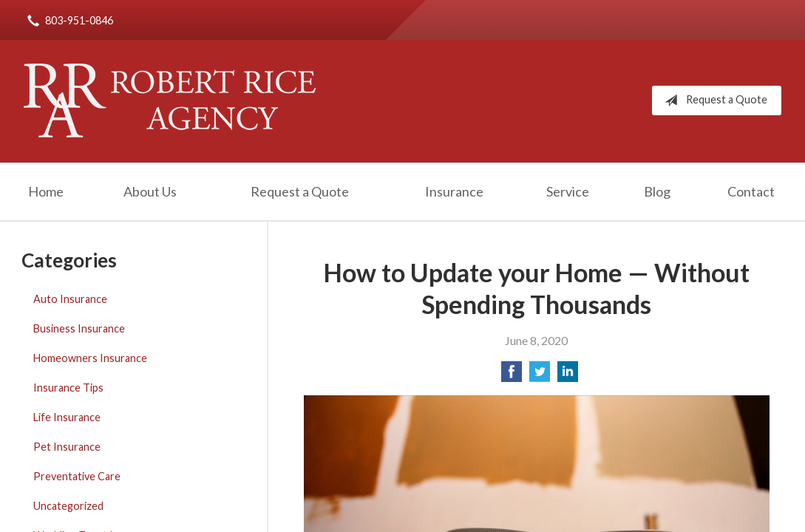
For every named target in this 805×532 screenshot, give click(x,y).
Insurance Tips (68, 388)
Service (568, 191)
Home (46, 191)
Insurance (454, 191)
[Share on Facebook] (512, 376)
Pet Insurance (67, 447)
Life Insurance (67, 417)
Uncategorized (68, 506)
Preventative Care (77, 476)
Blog (657, 191)
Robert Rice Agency (170, 100)
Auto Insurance (70, 299)
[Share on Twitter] (540, 376)
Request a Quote (713, 100)
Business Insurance (79, 328)
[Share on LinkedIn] (568, 376)
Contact (751, 191)
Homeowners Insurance (90, 358)
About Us (150, 191)
